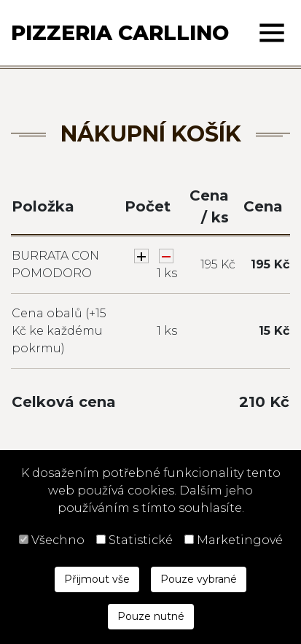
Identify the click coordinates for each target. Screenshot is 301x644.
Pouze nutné (151, 616)
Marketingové (240, 540)
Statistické (141, 540)
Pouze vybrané (199, 579)
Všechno (58, 540)
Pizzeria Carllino (120, 33)
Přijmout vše (97, 579)
